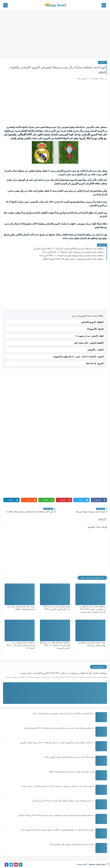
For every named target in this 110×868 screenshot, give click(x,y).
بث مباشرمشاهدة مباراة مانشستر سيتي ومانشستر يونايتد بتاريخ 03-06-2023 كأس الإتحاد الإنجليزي (56, 815)
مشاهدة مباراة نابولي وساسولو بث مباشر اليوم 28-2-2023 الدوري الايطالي (73, 259)
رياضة (103, 62)
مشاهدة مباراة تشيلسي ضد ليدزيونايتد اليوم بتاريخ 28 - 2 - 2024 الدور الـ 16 (73, 252)
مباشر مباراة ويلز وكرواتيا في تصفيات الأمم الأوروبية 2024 (72, 844)
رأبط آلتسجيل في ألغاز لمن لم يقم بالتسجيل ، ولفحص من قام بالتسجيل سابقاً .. (63, 713)
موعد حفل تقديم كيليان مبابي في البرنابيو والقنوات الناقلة (71, 772)
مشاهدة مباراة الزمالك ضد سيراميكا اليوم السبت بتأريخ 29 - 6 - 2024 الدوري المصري (69, 249)
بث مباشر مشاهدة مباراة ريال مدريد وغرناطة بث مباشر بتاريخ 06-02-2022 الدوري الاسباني (59, 728)
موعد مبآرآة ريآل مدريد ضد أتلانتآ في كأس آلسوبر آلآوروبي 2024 (69, 757)
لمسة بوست (82, 864)
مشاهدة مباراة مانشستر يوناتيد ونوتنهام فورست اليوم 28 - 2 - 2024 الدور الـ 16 (71, 255)
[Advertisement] (55, 36)
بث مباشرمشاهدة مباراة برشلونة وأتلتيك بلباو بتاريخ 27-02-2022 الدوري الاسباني (63, 801)
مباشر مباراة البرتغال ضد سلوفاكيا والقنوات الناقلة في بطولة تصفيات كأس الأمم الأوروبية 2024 (57, 830)
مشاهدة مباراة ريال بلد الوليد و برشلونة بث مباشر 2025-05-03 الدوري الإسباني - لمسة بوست (93, 609)
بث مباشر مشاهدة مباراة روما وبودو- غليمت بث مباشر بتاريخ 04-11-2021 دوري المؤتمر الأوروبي (57, 743)
